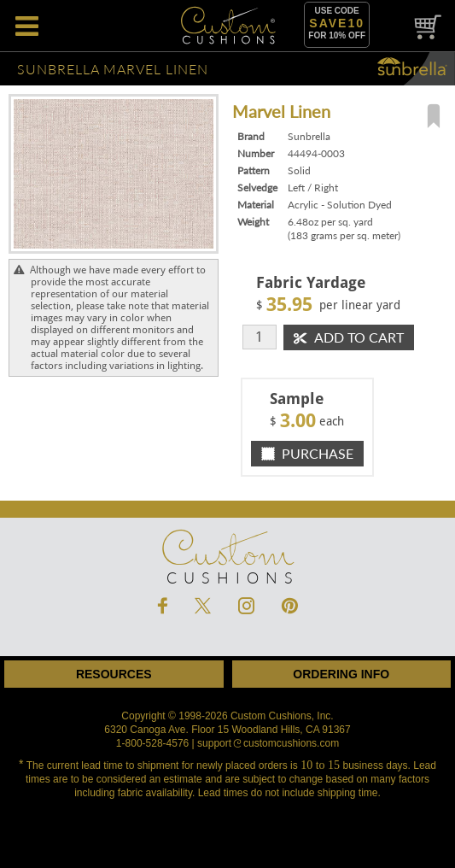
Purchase (307, 453)
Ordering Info (341, 674)
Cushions (227, 548)
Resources (114, 674)
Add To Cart (349, 337)
